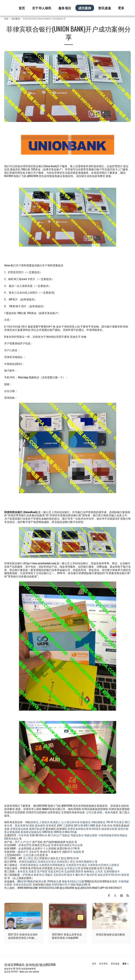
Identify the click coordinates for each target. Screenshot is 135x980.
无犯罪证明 (60, 874)
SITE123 (15, 972)
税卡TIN (73, 848)
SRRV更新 (48, 832)
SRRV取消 (59, 832)
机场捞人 (55, 822)
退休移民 (40, 825)
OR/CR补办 (41, 835)
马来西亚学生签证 (76, 865)
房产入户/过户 (23, 842)
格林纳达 (89, 871)
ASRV (60, 825)
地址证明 (103, 874)
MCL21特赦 (71, 832)
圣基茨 (32, 871)
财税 (100, 812)
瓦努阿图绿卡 (112, 871)
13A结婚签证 (98, 822)
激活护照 (92, 874)
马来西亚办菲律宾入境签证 (103, 865)
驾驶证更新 (91, 835)
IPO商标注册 (54, 881)
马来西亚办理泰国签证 (52, 865)
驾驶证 (66, 835)
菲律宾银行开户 (61, 884)
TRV (108, 822)
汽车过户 (56, 835)
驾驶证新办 (77, 835)
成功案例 (16, 18)
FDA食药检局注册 (36, 881)
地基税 (70, 842)
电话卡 (71, 874)
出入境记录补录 (70, 822)
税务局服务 (112, 812)
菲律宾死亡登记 (66, 861)
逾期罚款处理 (37, 829)
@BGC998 (86, 888)
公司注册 (91, 812)
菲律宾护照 (25, 845)
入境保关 (44, 822)
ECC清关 (96, 829)
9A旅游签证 (32, 822)
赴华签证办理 (72, 868)
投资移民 (51, 825)
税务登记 (39, 874)
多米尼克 (23, 871)
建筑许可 (23, 852)
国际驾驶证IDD (79, 884)
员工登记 (28, 858)
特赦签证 (85, 822)
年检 (104, 825)
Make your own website (29, 972)
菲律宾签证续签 (19, 829)
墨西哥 (80, 871)
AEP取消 (71, 858)
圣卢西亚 (42, 871)
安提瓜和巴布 (56, 871)
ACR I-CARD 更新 (92, 825)
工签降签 (68, 825)
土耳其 (99, 871)
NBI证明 (22, 881)
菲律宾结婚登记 (28, 861)
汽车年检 (24, 835)
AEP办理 (78, 825)
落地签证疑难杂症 (31, 832)
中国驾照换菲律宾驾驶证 (113, 835)
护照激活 (28, 874)
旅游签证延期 (109, 829)
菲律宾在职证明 (22, 884)
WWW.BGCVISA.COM (49, 888)
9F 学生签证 (118, 822)
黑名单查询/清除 (25, 825)
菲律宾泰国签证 (29, 865)
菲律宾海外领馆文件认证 (65, 845)
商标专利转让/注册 (73, 881)
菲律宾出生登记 (47, 861)
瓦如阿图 (70, 871)
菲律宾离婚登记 (85, 861)
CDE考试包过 (11, 838)
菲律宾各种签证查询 (79, 829)
